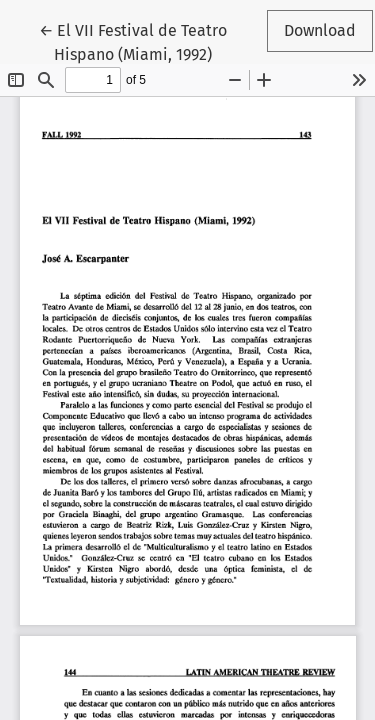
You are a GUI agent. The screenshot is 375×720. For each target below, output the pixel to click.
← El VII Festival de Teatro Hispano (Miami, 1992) (135, 41)
